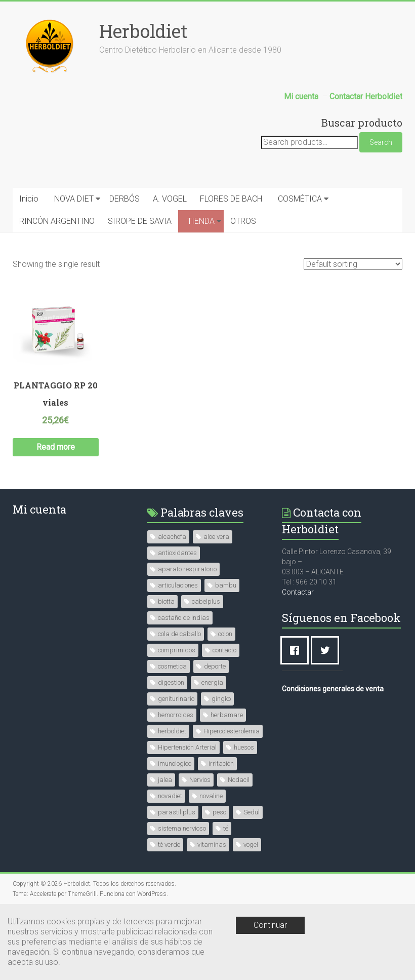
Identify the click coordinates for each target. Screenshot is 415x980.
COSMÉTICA (300, 199)
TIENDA (201, 221)
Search (381, 142)
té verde (169, 845)
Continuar (270, 925)
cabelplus (206, 601)
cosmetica (172, 666)
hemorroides (176, 715)
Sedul (252, 812)
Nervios (200, 780)
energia (212, 682)
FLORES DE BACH (231, 199)
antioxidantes (177, 553)
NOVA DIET (74, 199)
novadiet (170, 796)
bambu (226, 585)
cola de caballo (179, 634)
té (226, 828)
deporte (215, 666)
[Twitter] (327, 650)
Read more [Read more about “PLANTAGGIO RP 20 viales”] (56, 447)
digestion (171, 682)
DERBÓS (124, 199)
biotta (166, 601)
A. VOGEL (170, 199)
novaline (211, 796)
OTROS (243, 221)
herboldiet (172, 731)
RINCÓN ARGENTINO (57, 221)
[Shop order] (353, 264)
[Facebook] (297, 650)
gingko (221, 699)
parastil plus (177, 812)
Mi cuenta (39, 509)
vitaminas (212, 845)
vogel (251, 845)
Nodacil (239, 780)
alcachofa (172, 537)
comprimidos (177, 650)
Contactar (298, 592)
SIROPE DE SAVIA (140, 221)
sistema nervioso (182, 828)
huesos (244, 747)
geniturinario (176, 699)
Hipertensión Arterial (187, 747)
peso (219, 812)
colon (225, 634)
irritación (221, 763)
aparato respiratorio (187, 569)
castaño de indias (184, 618)
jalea (165, 780)
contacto (224, 650)
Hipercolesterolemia (232, 731)
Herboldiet (143, 31)
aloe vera (216, 537)
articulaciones (178, 585)
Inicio (29, 199)
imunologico (175, 763)
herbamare (227, 715)
